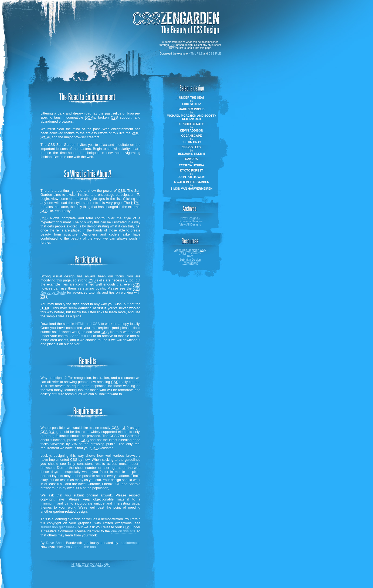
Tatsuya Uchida (192, 165)
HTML (80, 324)
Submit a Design (190, 260)
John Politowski (192, 177)
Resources (190, 253)
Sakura (191, 159)
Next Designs (190, 218)
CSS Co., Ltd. (191, 147)
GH (107, 564)
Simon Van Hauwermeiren (191, 189)
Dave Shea (55, 543)
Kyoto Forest (192, 170)
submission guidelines (57, 527)
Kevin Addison (191, 130)
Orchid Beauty (191, 124)
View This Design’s (190, 250)
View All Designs (190, 224)
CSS (96, 324)
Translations (190, 263)
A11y (99, 564)
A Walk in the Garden (191, 182)
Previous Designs (190, 221)
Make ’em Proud (191, 109)
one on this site (123, 531)
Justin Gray (191, 142)
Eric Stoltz (191, 104)
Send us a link (81, 336)
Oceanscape (191, 136)
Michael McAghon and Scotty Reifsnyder (191, 117)
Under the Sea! (191, 98)
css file (215, 54)
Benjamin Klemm (192, 154)
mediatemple (129, 543)
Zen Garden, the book (81, 547)
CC (92, 564)
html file (195, 54)
